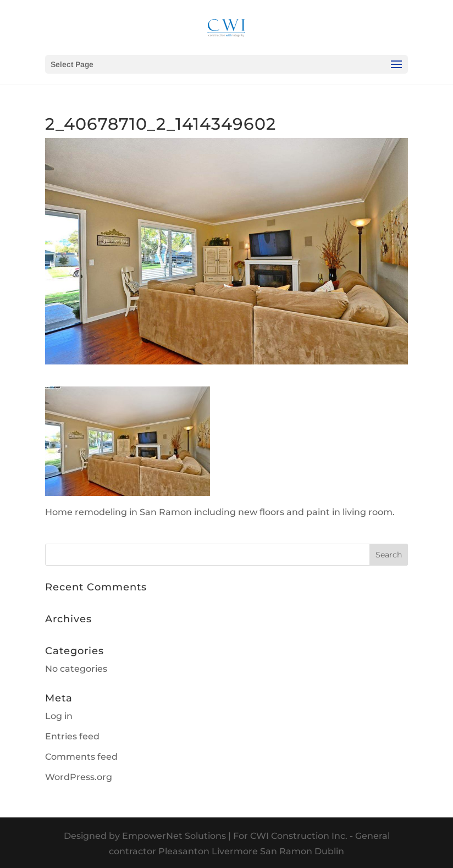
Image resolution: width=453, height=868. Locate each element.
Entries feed (72, 736)
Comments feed (81, 757)
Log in (59, 716)
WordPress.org (79, 777)
